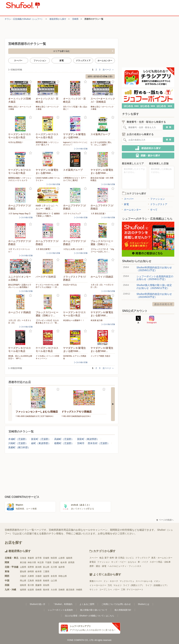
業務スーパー (96, 581)
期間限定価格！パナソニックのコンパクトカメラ (20, 179)
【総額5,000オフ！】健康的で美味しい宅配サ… (48, 215)
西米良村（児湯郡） (99, 443)
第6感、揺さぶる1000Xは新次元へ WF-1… (20, 357)
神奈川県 (32, 562)
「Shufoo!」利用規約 (62, 604)
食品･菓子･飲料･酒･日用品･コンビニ (117, 558)
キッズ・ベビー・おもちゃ (124, 562)
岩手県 (38, 558)
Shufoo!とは (144, 604)
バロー (116, 590)
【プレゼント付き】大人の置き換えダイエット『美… (47, 322)
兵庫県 (31, 576)
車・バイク (143, 562)
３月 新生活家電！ (44, 249)
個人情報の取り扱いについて (94, 610)
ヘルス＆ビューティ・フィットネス (124, 566)
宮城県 (46, 558)
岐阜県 (38, 572)
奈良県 (54, 576)
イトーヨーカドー (98, 585)
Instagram (152, 320)
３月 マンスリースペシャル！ (19, 250)
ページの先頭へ (165, 520)
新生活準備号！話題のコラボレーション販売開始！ (20, 286)
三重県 (46, 572)
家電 (62, 61)
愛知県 (23, 572)
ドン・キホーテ (111, 581)
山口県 (54, 581)
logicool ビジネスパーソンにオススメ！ (75, 143)
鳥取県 (38, 581)
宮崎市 (81, 443)
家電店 (93, 562)
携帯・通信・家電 (98, 566)
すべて (153, 210)
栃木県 (64, 562)
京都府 (38, 576)
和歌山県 (63, 576)
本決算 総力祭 (97, 320)
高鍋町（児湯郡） (64, 439)
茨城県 (56, 562)
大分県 (54, 590)
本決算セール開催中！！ (74, 320)
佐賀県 (31, 590)
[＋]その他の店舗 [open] (81, 149)
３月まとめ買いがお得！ (74, 249)
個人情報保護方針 (123, 610)
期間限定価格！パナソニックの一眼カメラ (47, 143)
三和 (123, 590)
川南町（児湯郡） (18, 443)
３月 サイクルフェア (72, 214)
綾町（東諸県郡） (41, 443)
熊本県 (46, 590)
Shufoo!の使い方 (37, 604)
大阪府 (23, 576)
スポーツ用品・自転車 (160, 562)
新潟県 (38, 567)
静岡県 (31, 572)
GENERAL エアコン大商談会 (75, 357)
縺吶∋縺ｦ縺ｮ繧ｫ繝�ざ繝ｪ (100, 76)
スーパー (18, 61)
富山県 (46, 567)
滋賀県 (46, 576)
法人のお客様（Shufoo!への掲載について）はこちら (89, 616)
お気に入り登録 (31, 82)
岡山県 (23, 581)
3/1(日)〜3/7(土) (70, 285)
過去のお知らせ (163, 304)
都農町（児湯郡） (64, 443)
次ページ (108, 70)
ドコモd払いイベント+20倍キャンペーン (47, 357)
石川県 (54, 567)
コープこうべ (106, 590)
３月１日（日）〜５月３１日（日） (20, 322)
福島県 (69, 558)
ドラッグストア (83, 61)
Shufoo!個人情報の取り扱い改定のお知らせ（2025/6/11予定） (154, 286)
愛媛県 (38, 585)
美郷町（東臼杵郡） (19, 447)
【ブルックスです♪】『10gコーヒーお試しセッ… (102, 250)
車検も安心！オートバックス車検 (20, 108)
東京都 (23, 562)
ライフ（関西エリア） (134, 585)
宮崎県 (75, 19)
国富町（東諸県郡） (88, 439)
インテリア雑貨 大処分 (100, 356)
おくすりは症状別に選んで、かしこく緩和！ (101, 143)
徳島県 (23, 585)
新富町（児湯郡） (41, 439)
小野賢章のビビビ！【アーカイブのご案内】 (75, 179)
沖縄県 (79, 590)
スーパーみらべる (144, 581)
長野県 (31, 567)
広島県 (31, 581)
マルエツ (117, 585)
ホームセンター (105, 61)
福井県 (62, 567)
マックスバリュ (127, 581)
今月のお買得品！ (16, 142)
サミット (94, 590)
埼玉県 (41, 562)
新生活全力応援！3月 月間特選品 (102, 179)
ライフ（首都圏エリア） (157, 585)
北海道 (23, 558)
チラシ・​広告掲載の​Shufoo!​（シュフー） (24, 19)
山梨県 (23, 567)
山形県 (62, 558)
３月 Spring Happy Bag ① (19, 214)
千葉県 (48, 562)
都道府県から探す (58, 19)
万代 (110, 585)
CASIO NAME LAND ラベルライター (48, 179)
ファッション (40, 61)
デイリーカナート (135, 590)
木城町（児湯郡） (18, 439)
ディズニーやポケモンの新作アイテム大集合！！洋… (47, 286)
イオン (157, 581)
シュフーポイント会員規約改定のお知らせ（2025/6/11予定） (155, 278)
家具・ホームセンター (162, 558)
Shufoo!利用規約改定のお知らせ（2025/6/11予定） (154, 269)
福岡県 (23, 590)
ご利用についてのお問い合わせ (116, 604)
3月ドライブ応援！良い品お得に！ (75, 108)
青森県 (31, 558)
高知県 (46, 585)
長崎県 (38, 590)
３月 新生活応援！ (99, 214)
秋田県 (54, 558)
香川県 (31, 585)
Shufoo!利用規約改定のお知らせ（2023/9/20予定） (154, 295)
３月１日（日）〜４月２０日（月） (102, 286)
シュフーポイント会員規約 (60, 610)
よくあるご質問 (87, 604)
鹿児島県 (70, 590)
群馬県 (71, 562)
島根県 (46, 581)
